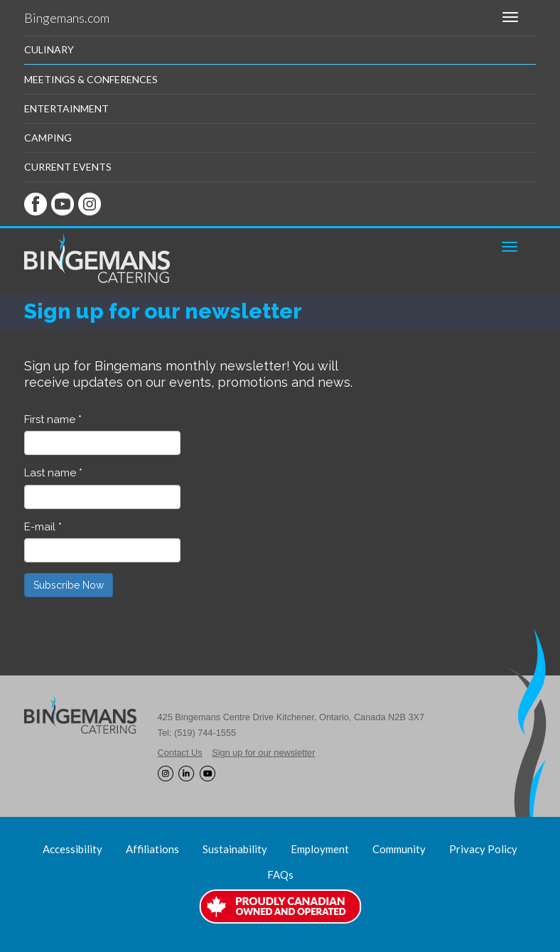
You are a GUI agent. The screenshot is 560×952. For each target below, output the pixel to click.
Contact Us (180, 753)
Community (399, 849)
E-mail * (43, 527)
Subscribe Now (69, 585)
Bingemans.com (67, 18)
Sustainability (235, 849)
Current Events (68, 167)
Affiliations (152, 849)
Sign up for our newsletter (263, 753)
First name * (53, 419)
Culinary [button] (49, 49)
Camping (48, 138)
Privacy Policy (483, 849)
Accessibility (72, 849)
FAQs (280, 875)
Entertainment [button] (66, 108)
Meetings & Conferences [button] (91, 79)
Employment (320, 849)
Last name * (53, 473)
